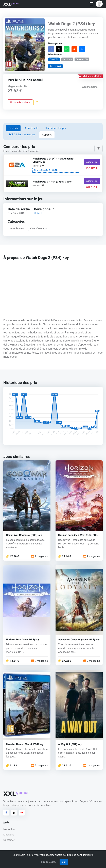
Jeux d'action (17, 228)
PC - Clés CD (82, 59)
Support (47, 135)
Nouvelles (9, 829)
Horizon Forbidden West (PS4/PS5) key (78, 535)
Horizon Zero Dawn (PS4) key (23, 640)
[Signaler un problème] (37, 102)
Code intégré (56, 66)
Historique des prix (56, 128)
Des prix (13, 128)
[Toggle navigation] (92, 4)
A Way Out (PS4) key (70, 744)
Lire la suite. (49, 862)
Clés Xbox (67, 59)
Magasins (9, 835)
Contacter (9, 840)
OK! (64, 862)
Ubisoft (38, 213)
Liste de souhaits (20, 102)
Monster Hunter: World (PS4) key (25, 744)
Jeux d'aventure (39, 228)
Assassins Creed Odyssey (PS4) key (79, 640)
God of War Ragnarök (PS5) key (24, 535)
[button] (99, 4)
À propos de (31, 128)
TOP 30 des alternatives (22, 135)
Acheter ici (92, 162)
